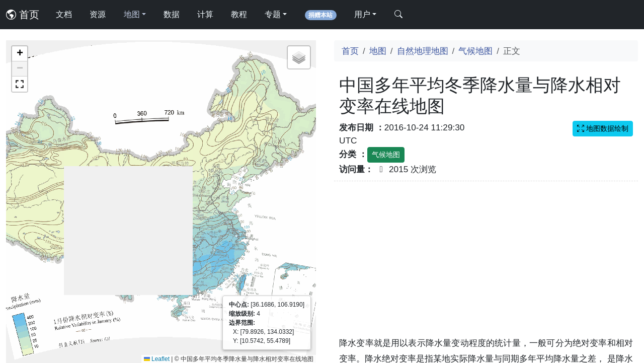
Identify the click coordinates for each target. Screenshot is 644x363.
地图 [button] (132, 14)
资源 (98, 14)
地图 (378, 51)
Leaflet (157, 359)
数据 (172, 14)
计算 (205, 14)
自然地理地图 (423, 51)
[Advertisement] (486, 265)
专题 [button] (273, 14)
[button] (20, 54)
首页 (23, 15)
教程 (239, 14)
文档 (64, 14)
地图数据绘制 (603, 128)
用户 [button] (362, 14)
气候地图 (475, 51)
